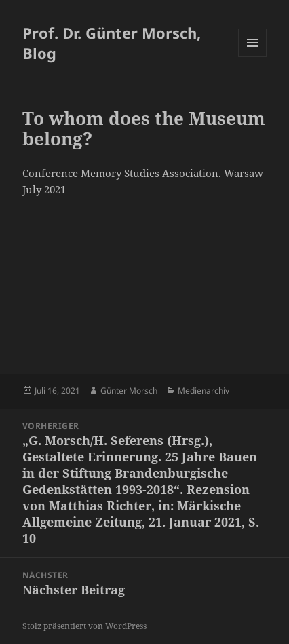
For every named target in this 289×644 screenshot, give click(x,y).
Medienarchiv (204, 391)
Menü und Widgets (253, 57)
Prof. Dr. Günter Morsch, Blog (112, 43)
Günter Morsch (129, 391)
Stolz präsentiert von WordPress (84, 626)
